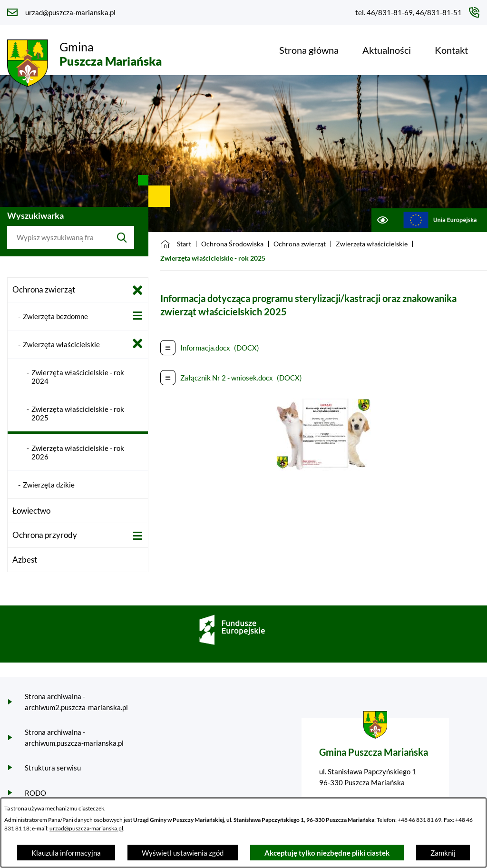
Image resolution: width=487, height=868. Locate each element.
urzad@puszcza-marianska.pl (86, 828)
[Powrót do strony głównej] (176, 244)
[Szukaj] (122, 238)
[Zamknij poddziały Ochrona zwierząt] (138, 290)
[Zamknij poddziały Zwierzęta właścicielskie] (138, 344)
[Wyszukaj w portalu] (58, 238)
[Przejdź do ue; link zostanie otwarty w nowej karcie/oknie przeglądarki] (440, 220)
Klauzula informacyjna (66, 853)
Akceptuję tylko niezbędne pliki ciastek (327, 853)
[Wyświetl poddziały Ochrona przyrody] (138, 536)
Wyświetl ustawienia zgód (183, 853)
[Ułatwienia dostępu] (382, 220)
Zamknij (443, 853)
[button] (323, 468)
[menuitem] (309, 50)
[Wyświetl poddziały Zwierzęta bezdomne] (138, 316)
